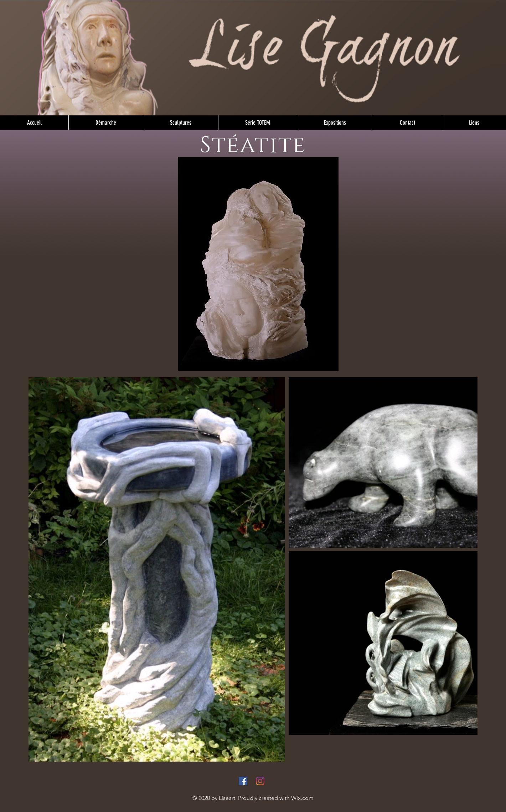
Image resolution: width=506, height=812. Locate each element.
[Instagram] (260, 781)
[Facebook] (243, 781)
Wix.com (302, 798)
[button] (180, 123)
